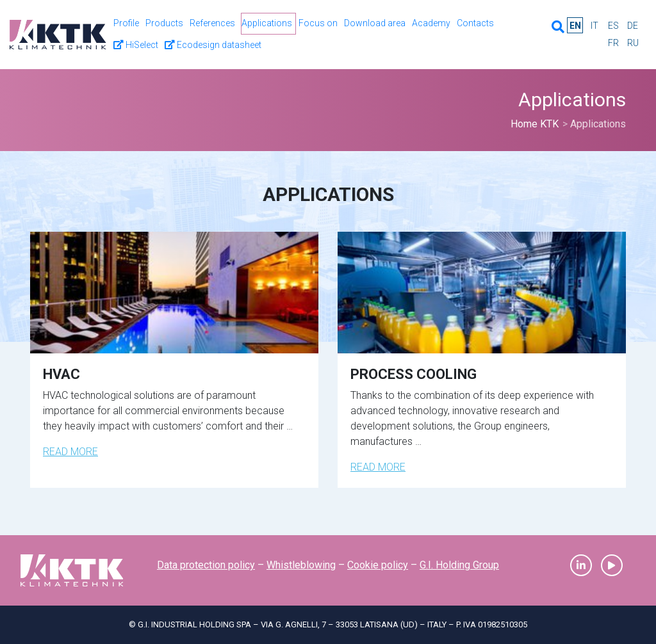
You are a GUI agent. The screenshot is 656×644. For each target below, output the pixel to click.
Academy (431, 23)
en (575, 26)
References (212, 23)
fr (613, 43)
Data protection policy (206, 565)
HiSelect (136, 45)
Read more (70, 452)
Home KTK (535, 124)
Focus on (318, 23)
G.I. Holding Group (459, 565)
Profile (126, 23)
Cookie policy (378, 565)
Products (164, 23)
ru (633, 43)
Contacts (475, 23)
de (633, 26)
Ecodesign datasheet (213, 45)
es (613, 26)
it (594, 26)
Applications (267, 23)
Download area (375, 23)
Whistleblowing (301, 565)
